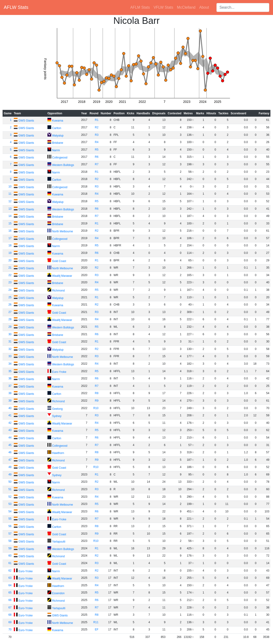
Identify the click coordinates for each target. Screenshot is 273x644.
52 (10, 497)
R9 (97, 401)
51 (10, 489)
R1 (97, 120)
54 (10, 511)
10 (10, 187)
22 (10, 275)
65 (10, 593)
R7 (97, 164)
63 (10, 578)
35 (10, 371)
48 (10, 467)
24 (10, 290)
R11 (96, 622)
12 (10, 201)
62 (10, 571)
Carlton (57, 128)
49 (10, 475)
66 (10, 600)
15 (10, 223)
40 (10, 408)
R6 (97, 157)
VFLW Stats (163, 7)
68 (10, 615)
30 (10, 334)
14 (10, 216)
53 (10, 504)
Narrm (56, 150)
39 (10, 401)
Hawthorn (58, 453)
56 (10, 526)
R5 (97, 150)
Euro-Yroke (59, 372)
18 (10, 245)
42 (10, 423)
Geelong (57, 409)
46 (10, 452)
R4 (97, 142)
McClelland (186, 7)
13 (10, 209)
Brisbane (58, 143)
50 (10, 482)
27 (10, 312)
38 (10, 393)
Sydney (57, 416)
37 (10, 386)
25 (10, 297)
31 (10, 342)
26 (10, 305)
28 (10, 319)
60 (10, 556)
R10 (96, 408)
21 (10, 268)
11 (10, 194)
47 (10, 460)
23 (10, 282)
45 (10, 445)
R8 (97, 393)
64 (10, 585)
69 (10, 622)
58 (10, 541)
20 (10, 260)
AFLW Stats (16, 7)
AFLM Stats (140, 7)
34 (10, 364)
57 (10, 534)
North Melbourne (63, 231)
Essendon (58, 593)
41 (10, 415)
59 (10, 548)
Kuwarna (58, 121)
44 (10, 438)
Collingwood (60, 158)
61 (10, 563)
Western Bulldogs (63, 165)
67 (10, 608)
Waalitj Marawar (62, 276)
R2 (97, 127)
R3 (97, 135)
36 (10, 378)
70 (10, 630)
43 (10, 430)
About (204, 7)
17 (10, 238)
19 (10, 253)
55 (10, 519)
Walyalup (58, 136)
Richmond (58, 291)
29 (10, 327)
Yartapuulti (59, 542)
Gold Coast (59, 261)
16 (10, 231)
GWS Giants (26, 121)
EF (97, 630)
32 (10, 349)
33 (10, 356)
